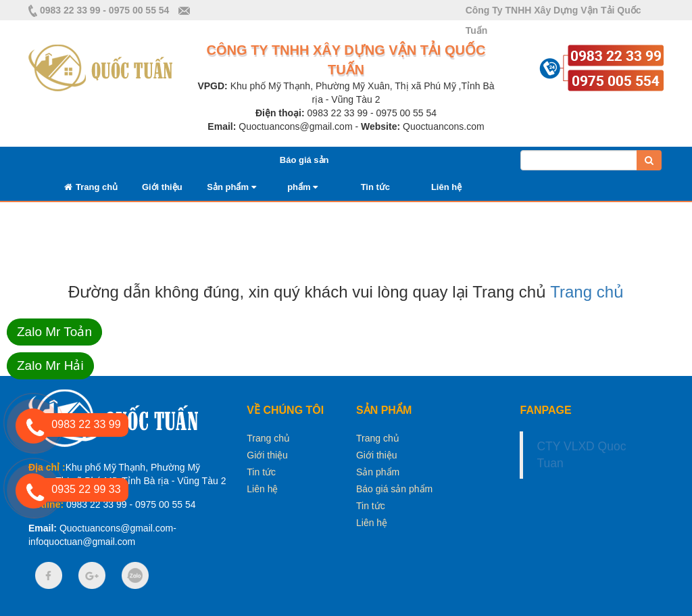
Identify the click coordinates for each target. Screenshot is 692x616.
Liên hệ (446, 187)
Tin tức (375, 187)
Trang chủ (91, 187)
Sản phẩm (231, 187)
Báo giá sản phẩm (394, 489)
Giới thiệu (162, 187)
